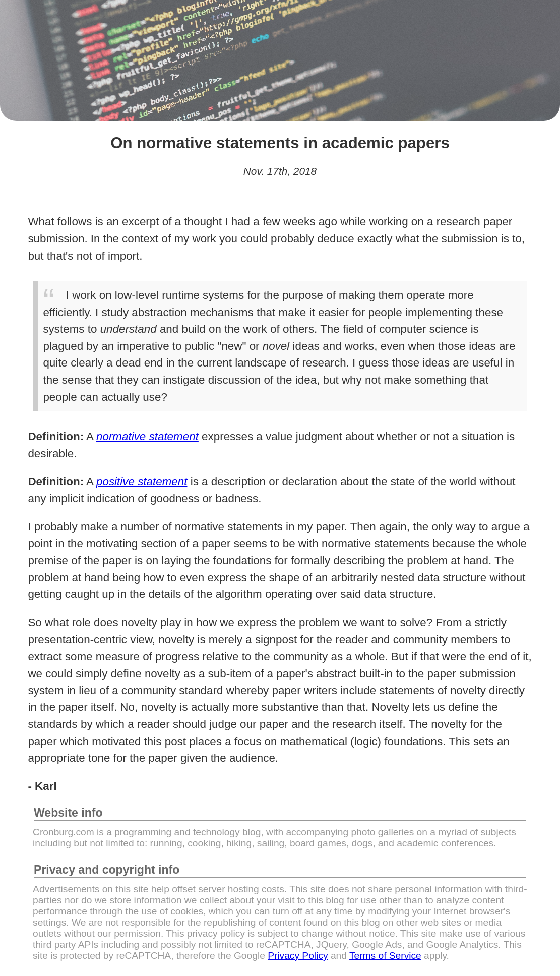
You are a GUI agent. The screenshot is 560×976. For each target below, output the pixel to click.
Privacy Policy (298, 956)
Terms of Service (385, 956)
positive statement (142, 482)
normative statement (147, 436)
